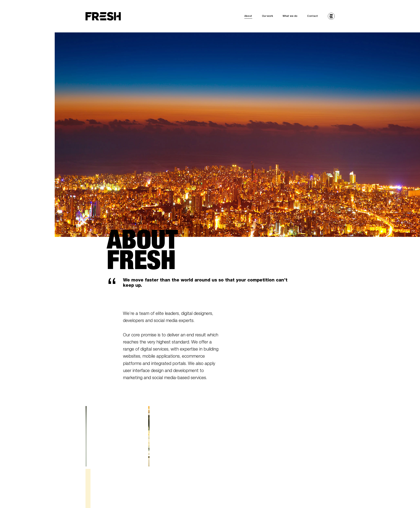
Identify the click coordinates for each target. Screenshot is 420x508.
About (248, 16)
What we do (290, 16)
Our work (267, 16)
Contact (313, 16)
